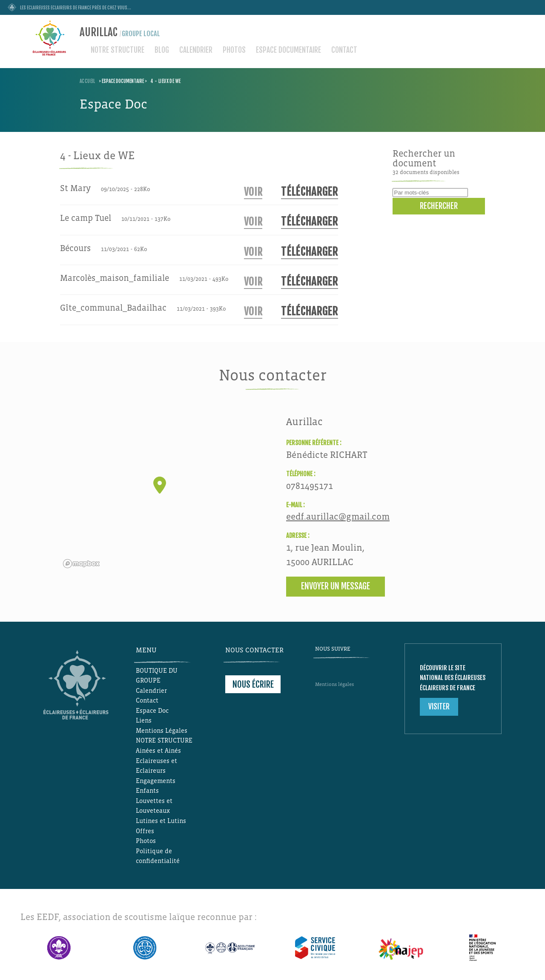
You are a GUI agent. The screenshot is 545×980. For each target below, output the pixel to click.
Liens (144, 720)
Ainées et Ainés (158, 751)
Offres (145, 831)
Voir (253, 192)
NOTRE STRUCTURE (118, 50)
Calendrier (196, 50)
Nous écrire (253, 684)
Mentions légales (334, 684)
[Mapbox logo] (81, 564)
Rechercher (439, 206)
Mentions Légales (162, 731)
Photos (234, 50)
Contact (344, 50)
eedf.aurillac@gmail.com (338, 517)
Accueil (87, 81)
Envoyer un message (336, 586)
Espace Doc (152, 711)
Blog (162, 50)
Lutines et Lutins (161, 821)
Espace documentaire (288, 50)
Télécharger (309, 192)
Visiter (439, 707)
